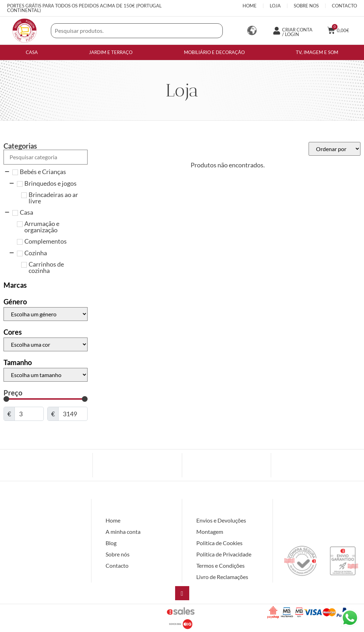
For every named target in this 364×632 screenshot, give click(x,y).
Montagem (210, 532)
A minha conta (123, 532)
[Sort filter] (335, 149)
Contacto (117, 565)
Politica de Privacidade (224, 554)
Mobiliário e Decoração (214, 52)
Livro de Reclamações (222, 577)
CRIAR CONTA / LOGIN (297, 32)
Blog (111, 543)
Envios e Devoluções (221, 520)
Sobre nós (118, 554)
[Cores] (46, 344)
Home (113, 520)
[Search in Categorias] (46, 157)
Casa (32, 52)
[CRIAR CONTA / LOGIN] (276, 31)
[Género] (46, 314)
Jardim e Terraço (111, 52)
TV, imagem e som (317, 52)
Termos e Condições (220, 565)
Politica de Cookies (219, 543)
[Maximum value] (73, 414)
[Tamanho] (46, 375)
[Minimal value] (46, 399)
